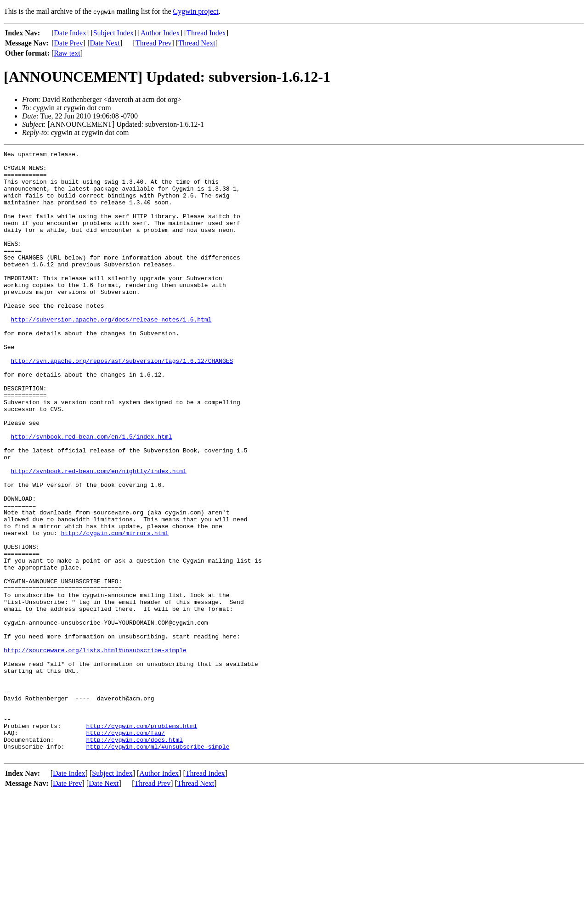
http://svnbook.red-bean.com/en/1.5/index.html (92, 494)
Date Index (70, 33)
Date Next (105, 43)
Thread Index (206, 33)
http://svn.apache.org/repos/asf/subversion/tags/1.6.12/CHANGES (122, 403)
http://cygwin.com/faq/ (125, 850)
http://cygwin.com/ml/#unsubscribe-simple (158, 866)
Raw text (67, 53)
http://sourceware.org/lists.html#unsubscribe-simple (95, 750)
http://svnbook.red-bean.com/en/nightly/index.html (99, 536)
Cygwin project (196, 11)
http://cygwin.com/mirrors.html (115, 610)
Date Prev (68, 43)
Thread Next (197, 43)
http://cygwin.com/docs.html (134, 858)
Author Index (160, 33)
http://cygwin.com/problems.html (141, 841)
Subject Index (113, 33)
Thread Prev (154, 43)
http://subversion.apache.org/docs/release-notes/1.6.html (111, 354)
